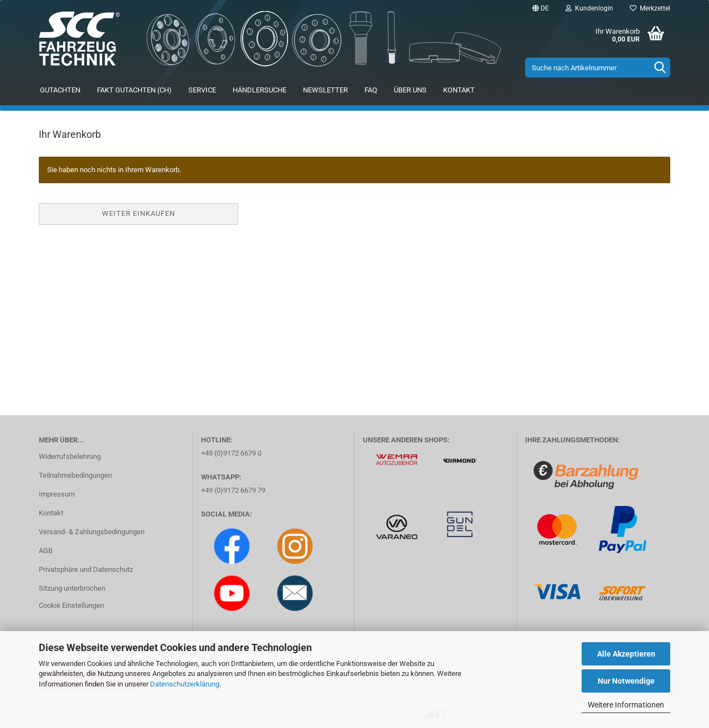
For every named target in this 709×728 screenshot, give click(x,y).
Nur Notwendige (626, 681)
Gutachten (60, 90)
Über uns (410, 90)
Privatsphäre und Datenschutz (86, 569)
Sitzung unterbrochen (72, 588)
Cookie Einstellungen (71, 605)
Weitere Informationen (626, 705)
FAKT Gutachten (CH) (134, 90)
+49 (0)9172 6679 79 (233, 490)
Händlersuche (260, 90)
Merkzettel (650, 8)
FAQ (371, 90)
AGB (46, 551)
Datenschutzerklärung (185, 684)
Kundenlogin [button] (589, 8)
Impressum (57, 494)
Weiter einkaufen (138, 213)
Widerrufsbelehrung (70, 456)
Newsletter (325, 90)
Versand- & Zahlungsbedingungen (92, 532)
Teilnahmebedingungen (75, 475)
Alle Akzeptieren (626, 654)
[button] (541, 8)
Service (202, 90)
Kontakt (459, 90)
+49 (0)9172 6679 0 (231, 453)
